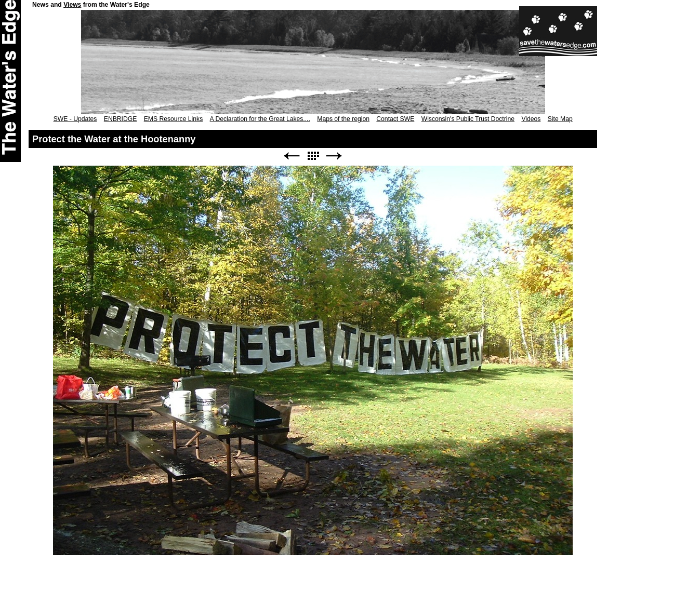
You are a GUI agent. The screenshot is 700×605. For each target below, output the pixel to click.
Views (72, 5)
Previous (292, 156)
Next (334, 156)
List (313, 156)
